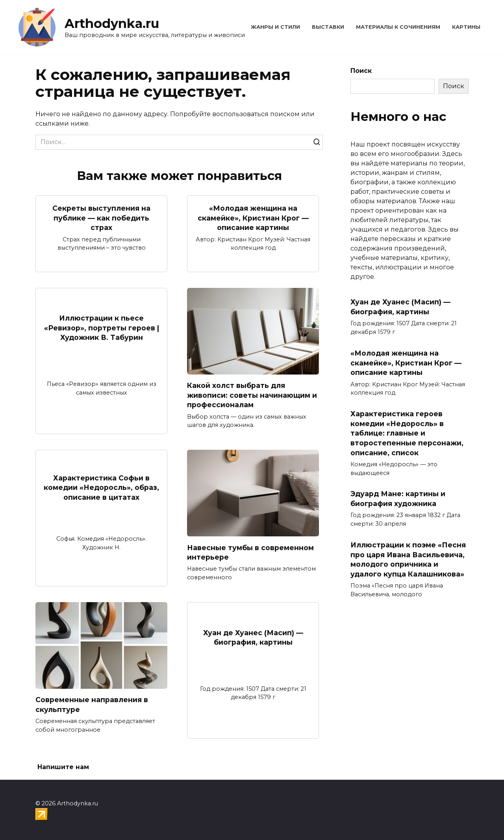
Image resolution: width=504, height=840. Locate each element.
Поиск (361, 71)
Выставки (328, 27)
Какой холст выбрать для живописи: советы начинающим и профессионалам (252, 395)
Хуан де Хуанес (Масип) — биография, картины (253, 638)
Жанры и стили (275, 27)
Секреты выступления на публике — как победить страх (101, 218)
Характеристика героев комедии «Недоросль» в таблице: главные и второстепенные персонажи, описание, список (407, 433)
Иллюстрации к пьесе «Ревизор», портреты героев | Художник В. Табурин (102, 328)
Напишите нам (63, 767)
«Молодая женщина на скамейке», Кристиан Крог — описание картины (253, 218)
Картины (466, 27)
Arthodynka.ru (112, 23)
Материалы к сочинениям (398, 27)
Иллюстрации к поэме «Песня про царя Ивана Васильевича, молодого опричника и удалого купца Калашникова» (408, 559)
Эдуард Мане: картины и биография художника (398, 499)
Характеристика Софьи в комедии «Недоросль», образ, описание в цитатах (101, 488)
